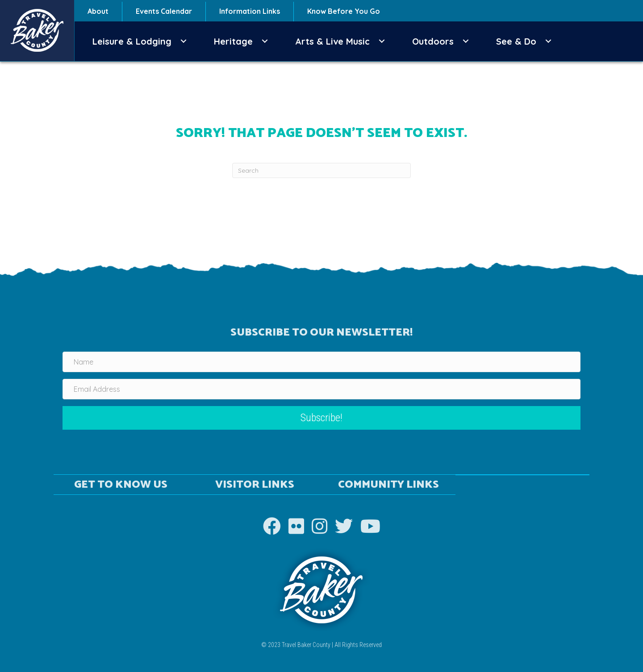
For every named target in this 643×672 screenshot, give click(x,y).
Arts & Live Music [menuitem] (332, 41)
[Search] (321, 170)
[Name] (321, 362)
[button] (184, 41)
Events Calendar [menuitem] (164, 11)
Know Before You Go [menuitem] (344, 11)
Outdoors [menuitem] (433, 41)
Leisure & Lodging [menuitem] (132, 41)
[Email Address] (321, 389)
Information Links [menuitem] (250, 11)
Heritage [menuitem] (233, 41)
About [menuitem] (98, 11)
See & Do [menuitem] (516, 41)
